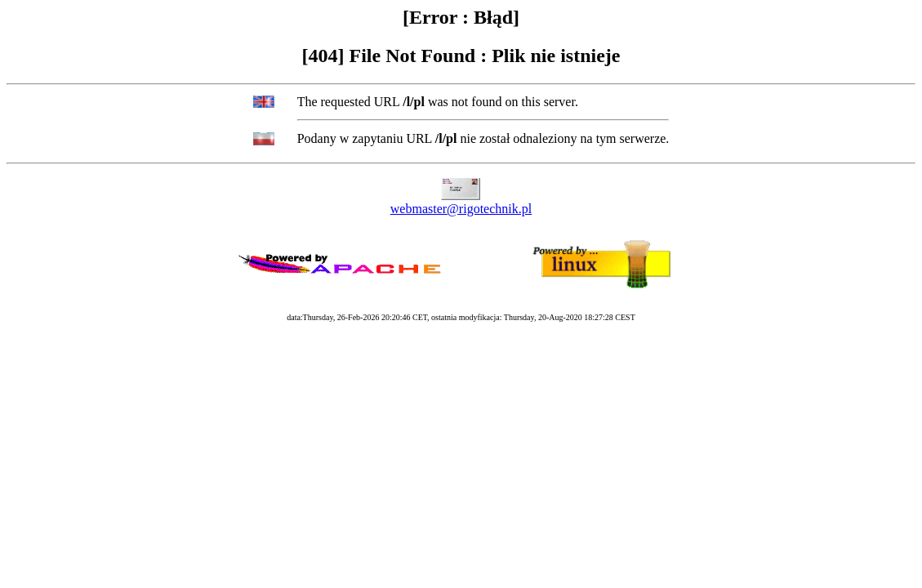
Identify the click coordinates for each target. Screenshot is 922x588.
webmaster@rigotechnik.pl (461, 209)
